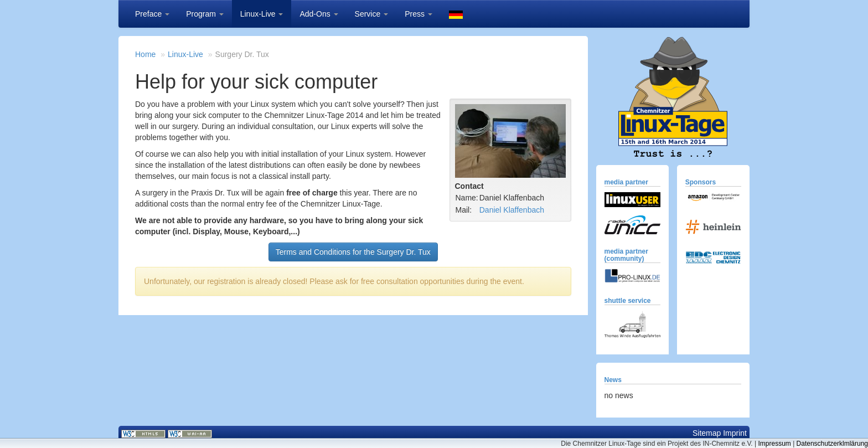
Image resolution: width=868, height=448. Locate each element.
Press (418, 14)
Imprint (735, 433)
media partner (626, 182)
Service (372, 14)
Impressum (774, 444)
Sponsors (701, 182)
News (613, 380)
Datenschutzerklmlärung (832, 444)
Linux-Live (262, 14)
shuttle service (628, 301)
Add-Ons (319, 14)
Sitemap (707, 433)
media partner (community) (626, 255)
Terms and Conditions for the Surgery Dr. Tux (353, 252)
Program (205, 14)
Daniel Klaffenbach (512, 210)
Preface (152, 14)
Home (145, 54)
